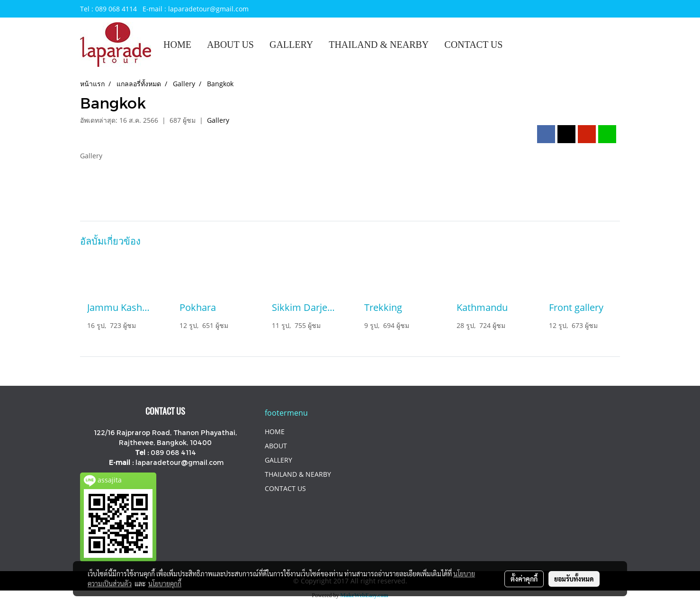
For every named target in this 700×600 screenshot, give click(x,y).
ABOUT (276, 446)
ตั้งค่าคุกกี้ (524, 579)
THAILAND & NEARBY (379, 45)
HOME (177, 45)
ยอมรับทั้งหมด (574, 579)
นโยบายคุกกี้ (165, 583)
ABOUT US (230, 45)
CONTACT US (473, 45)
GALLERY (291, 45)
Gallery (218, 120)
